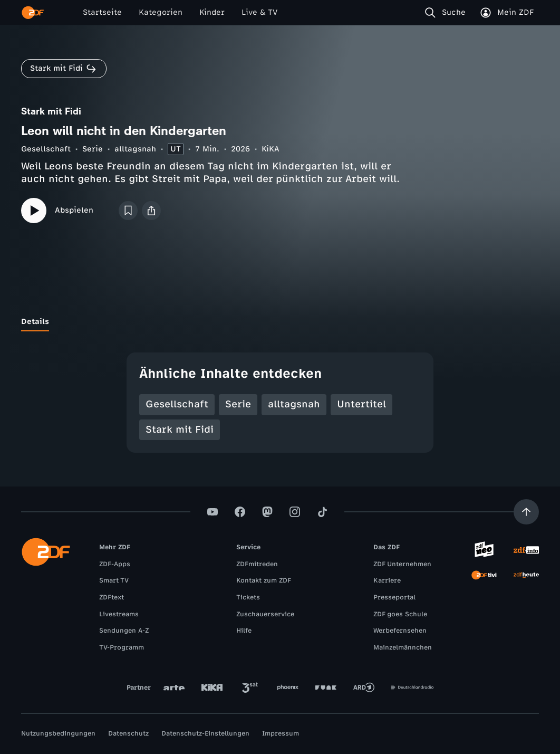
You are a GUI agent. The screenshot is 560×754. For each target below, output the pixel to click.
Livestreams (119, 614)
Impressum (281, 733)
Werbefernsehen (400, 631)
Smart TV (114, 580)
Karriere (387, 580)
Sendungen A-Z (124, 631)
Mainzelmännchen (403, 647)
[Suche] (447, 13)
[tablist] (280, 322)
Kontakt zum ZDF (264, 580)
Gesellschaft (46, 149)
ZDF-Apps (115, 564)
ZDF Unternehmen (402, 564)
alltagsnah (135, 149)
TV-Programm (122, 647)
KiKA (271, 149)
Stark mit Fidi (180, 430)
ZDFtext (112, 597)
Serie (93, 149)
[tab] (35, 322)
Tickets (248, 597)
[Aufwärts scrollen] (526, 512)
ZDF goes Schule (400, 614)
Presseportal (394, 597)
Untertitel (361, 404)
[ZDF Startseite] (33, 13)
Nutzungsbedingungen (58, 733)
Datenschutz (128, 733)
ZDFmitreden (257, 564)
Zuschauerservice (265, 614)
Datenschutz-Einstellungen (205, 733)
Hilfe (244, 631)
